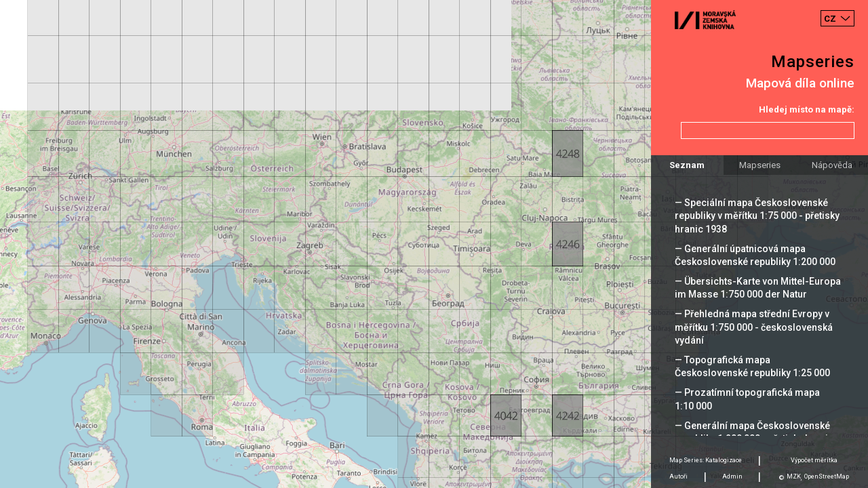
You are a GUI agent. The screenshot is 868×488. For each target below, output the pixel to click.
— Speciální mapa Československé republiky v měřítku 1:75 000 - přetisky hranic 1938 (757, 216)
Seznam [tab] (687, 165)
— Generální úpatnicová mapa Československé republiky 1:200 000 (755, 255)
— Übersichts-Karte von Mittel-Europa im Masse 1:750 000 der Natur (758, 288)
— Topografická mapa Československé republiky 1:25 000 (752, 366)
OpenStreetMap (827, 476)
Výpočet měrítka (814, 460)
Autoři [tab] (678, 476)
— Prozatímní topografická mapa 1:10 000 (747, 399)
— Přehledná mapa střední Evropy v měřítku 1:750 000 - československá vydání (754, 327)
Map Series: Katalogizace (706, 460)
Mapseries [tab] (760, 165)
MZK (794, 476)
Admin (732, 476)
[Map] (434, 244)
